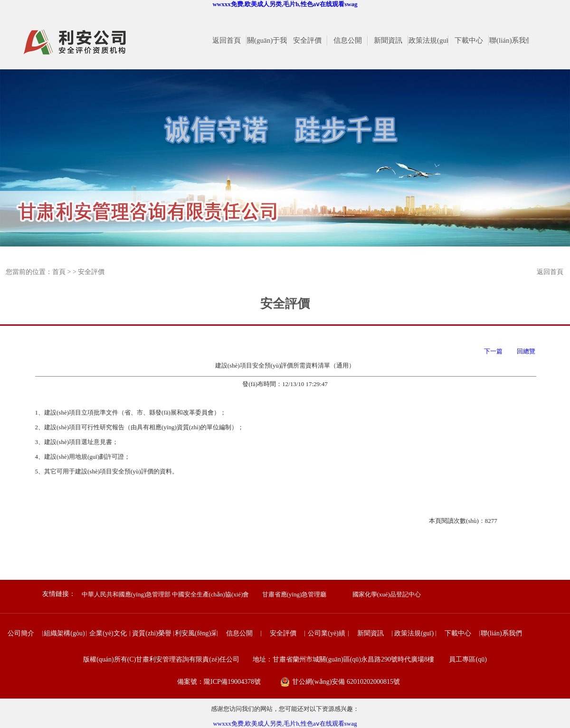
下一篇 (495, 351)
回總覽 (526, 351)
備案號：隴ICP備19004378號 (219, 682)
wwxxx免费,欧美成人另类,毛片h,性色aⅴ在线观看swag (285, 4)
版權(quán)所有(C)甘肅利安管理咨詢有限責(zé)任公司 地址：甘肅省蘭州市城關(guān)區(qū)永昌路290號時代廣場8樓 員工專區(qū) (285, 659)
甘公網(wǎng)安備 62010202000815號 (346, 682)
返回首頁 (550, 272)
